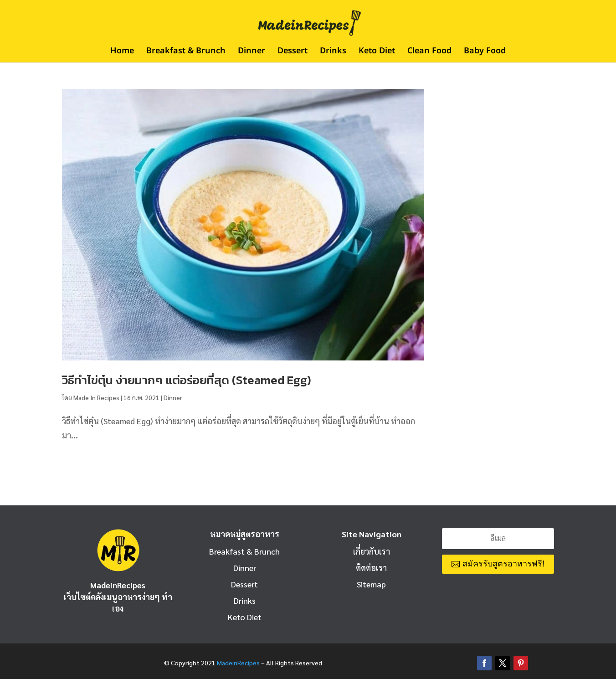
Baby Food (485, 52)
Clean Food (429, 52)
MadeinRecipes (238, 663)
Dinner (252, 52)
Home (122, 52)
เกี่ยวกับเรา (372, 551)
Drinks (333, 52)
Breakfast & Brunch (186, 52)
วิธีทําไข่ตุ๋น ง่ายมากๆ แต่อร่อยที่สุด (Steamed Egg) (187, 380)
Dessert (293, 52)
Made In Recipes (96, 397)
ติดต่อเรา (371, 568)
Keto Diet (377, 52)
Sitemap (371, 584)
